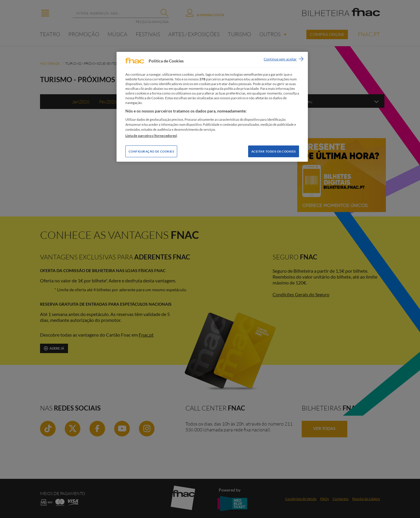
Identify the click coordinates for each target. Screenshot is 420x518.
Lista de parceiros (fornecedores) (151, 136)
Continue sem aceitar (280, 59)
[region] (212, 107)
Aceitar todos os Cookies (274, 151)
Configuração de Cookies (151, 151)
